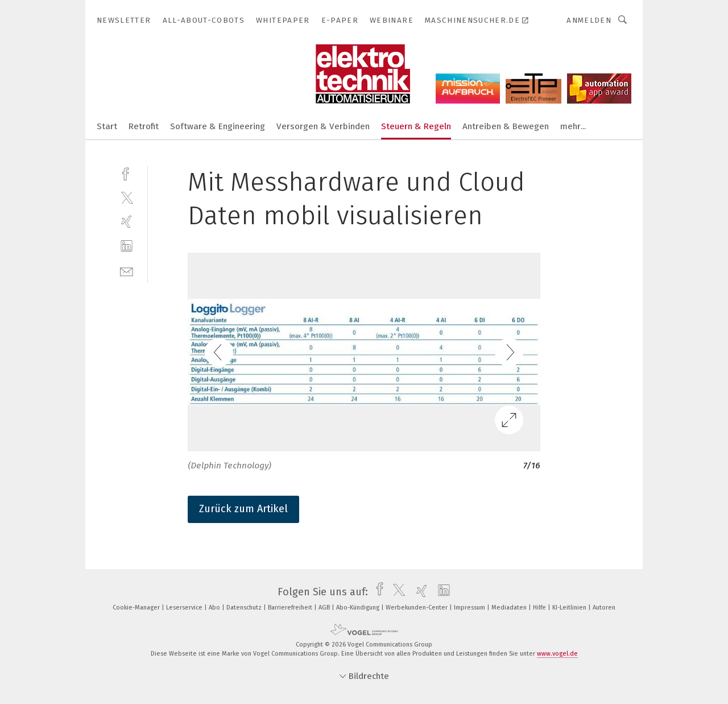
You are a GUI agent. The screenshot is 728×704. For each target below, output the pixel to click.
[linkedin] (127, 246)
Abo (215, 608)
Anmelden (589, 20)
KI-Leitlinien (570, 608)
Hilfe (540, 608)
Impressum (470, 608)
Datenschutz (245, 608)
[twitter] (127, 197)
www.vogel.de (557, 654)
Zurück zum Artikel (243, 509)
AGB (325, 608)
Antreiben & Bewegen (506, 126)
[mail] (127, 271)
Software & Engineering (218, 126)
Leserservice (185, 608)
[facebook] (127, 173)
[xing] (127, 222)
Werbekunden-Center (417, 608)
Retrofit (144, 126)
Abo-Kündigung (359, 608)
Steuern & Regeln (416, 126)
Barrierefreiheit (291, 608)
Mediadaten (510, 608)
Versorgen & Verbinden (323, 126)
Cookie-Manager (137, 608)
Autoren (604, 608)
